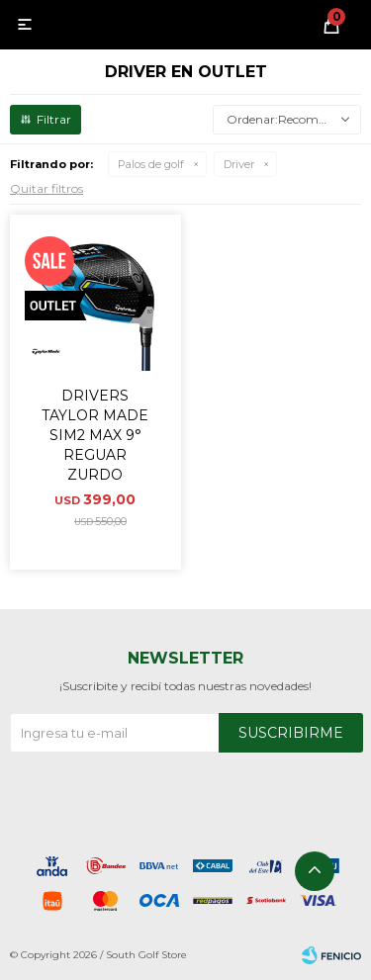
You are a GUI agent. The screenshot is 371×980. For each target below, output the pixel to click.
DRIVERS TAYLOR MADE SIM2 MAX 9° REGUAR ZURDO (95, 435)
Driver (239, 164)
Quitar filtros (46, 188)
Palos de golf (151, 164)
